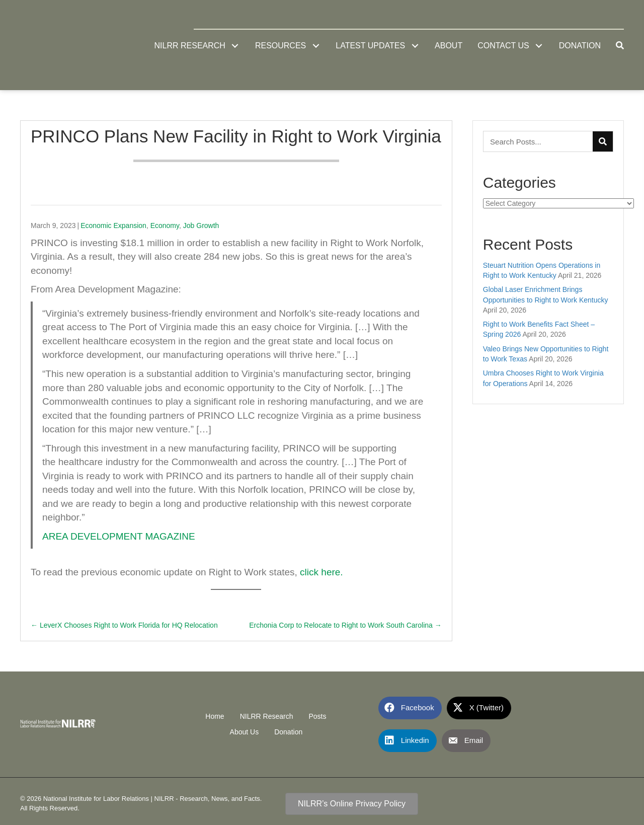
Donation (288, 732)
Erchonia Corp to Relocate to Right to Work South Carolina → (345, 625)
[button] (235, 46)
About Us (245, 732)
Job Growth (201, 226)
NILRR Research (267, 716)
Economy (165, 226)
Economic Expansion (113, 226)
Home (215, 716)
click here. (321, 572)
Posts (317, 716)
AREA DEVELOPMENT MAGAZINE (119, 536)
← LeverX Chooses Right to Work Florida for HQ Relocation (124, 625)
